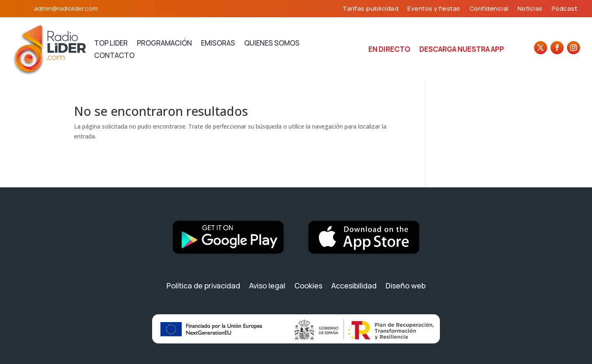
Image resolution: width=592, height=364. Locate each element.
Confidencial (489, 9)
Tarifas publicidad (370, 9)
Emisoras (218, 44)
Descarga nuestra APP (462, 50)
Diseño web (406, 286)
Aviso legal (267, 286)
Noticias (530, 9)
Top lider (111, 44)
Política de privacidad (203, 286)
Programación (164, 44)
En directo (389, 50)
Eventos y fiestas (434, 9)
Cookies (308, 286)
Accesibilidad (354, 286)
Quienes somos (272, 44)
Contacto (114, 56)
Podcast (565, 9)
